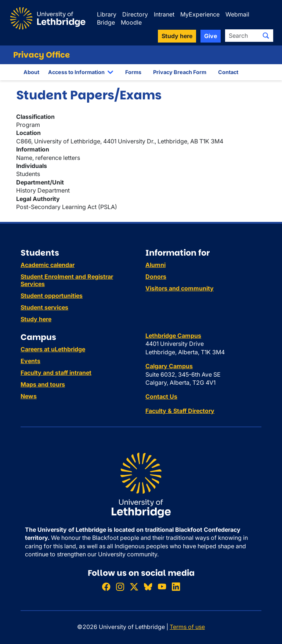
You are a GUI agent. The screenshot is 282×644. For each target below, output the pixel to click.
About (31, 72)
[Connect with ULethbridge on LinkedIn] (176, 587)
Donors (156, 277)
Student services (44, 307)
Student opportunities (52, 296)
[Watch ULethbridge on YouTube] (162, 587)
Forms (133, 72)
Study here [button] (177, 36)
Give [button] (211, 36)
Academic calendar (48, 265)
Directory (135, 14)
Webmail (237, 14)
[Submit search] (266, 36)
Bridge (106, 22)
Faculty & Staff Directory (180, 411)
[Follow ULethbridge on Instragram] (120, 587)
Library (107, 14)
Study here (36, 319)
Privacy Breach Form (180, 72)
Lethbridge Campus (173, 336)
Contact (228, 72)
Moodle (131, 22)
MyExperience (200, 14)
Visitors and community (180, 288)
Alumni (156, 265)
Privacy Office (41, 55)
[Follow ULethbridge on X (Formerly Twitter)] (134, 587)
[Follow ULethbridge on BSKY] (148, 587)
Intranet (164, 14)
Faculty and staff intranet (56, 373)
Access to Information (76, 72)
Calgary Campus (169, 366)
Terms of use (187, 627)
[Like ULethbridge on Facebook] (106, 587)
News (29, 396)
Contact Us (161, 396)
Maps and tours (43, 384)
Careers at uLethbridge (53, 349)
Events (30, 361)
